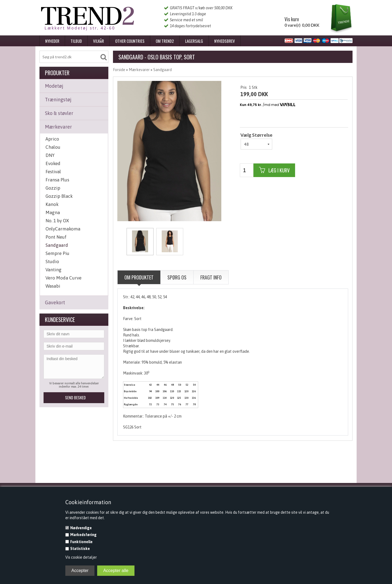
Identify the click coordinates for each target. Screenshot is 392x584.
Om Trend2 (165, 41)
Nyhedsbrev (225, 41)
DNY (50, 155)
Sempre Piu (57, 253)
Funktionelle (81, 542)
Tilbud (76, 41)
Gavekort (55, 302)
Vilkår (99, 41)
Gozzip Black (59, 196)
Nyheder (52, 41)
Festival (53, 172)
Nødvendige (81, 528)
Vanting (53, 270)
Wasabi (53, 286)
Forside (119, 70)
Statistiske (80, 549)
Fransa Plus (57, 180)
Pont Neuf (56, 237)
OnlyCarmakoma (63, 229)
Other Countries (130, 41)
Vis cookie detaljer (81, 557)
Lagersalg (194, 41)
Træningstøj (58, 100)
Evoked (53, 163)
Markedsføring (83, 535)
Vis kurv (292, 19)
